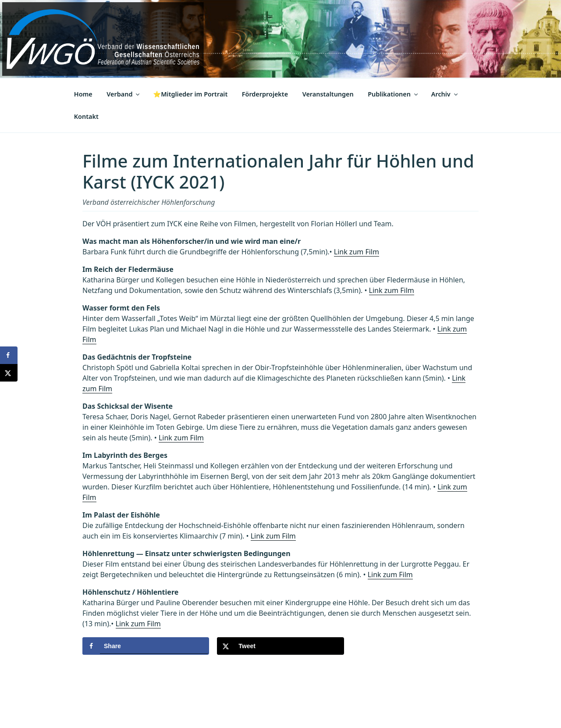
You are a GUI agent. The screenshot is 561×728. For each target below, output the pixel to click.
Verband (124, 94)
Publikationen (393, 94)
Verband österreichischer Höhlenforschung (149, 202)
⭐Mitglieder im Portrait (190, 94)
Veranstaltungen (328, 94)
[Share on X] (280, 646)
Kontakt (86, 116)
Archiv (445, 94)
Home (83, 94)
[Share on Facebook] (146, 646)
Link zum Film (357, 252)
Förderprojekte (265, 94)
